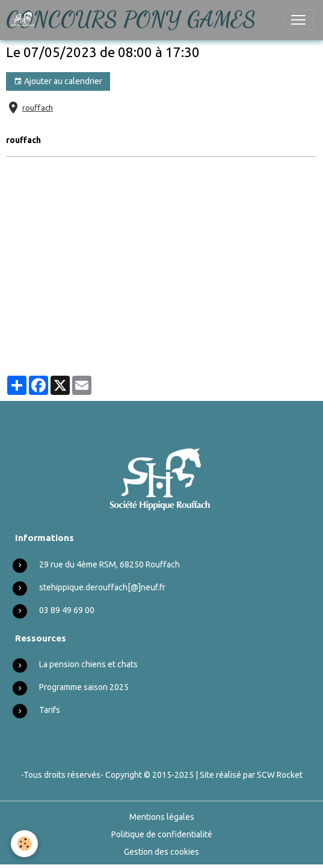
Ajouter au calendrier (58, 82)
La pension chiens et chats (88, 664)
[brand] (26, 20)
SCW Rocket (280, 775)
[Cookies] (24, 844)
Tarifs (50, 710)
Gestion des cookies (161, 852)
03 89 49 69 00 (67, 610)
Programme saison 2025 (84, 687)
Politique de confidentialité (162, 834)
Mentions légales (162, 817)
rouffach (38, 108)
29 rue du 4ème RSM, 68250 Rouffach (109, 564)
